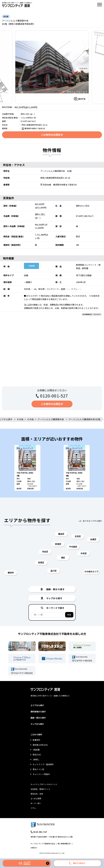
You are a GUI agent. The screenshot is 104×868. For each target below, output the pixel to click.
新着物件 (37, 740)
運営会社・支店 (37, 794)
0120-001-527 (54, 396)
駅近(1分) (37, 755)
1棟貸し (36, 759)
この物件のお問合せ (52, 135)
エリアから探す (37, 705)
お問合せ (34, 848)
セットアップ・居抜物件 (43, 764)
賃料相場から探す (38, 712)
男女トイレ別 (38, 769)
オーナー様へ (36, 803)
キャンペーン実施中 (41, 774)
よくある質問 (36, 799)
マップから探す (37, 724)
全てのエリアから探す (92, 521)
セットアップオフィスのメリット (44, 784)
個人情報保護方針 (64, 844)
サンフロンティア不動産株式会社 (43, 844)
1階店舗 (31, 266)
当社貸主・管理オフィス (40, 789)
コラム (33, 808)
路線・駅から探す (38, 718)
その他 (20, 419)
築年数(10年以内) (40, 745)
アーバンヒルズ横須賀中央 (51, 419)
